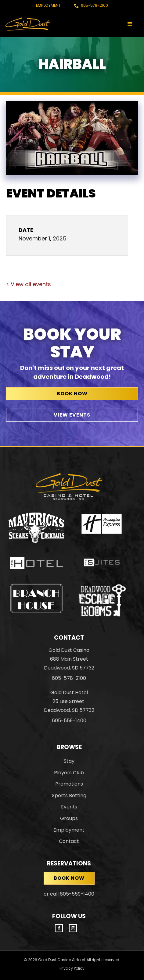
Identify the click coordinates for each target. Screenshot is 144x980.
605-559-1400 (69, 721)
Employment (48, 5)
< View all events (29, 284)
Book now (69, 878)
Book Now (72, 394)
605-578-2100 (94, 5)
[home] (28, 24)
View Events (72, 415)
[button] (130, 24)
